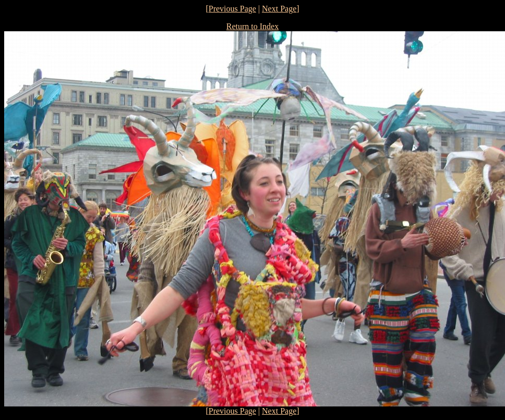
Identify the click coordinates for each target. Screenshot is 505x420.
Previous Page (232, 9)
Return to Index (252, 26)
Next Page (279, 9)
